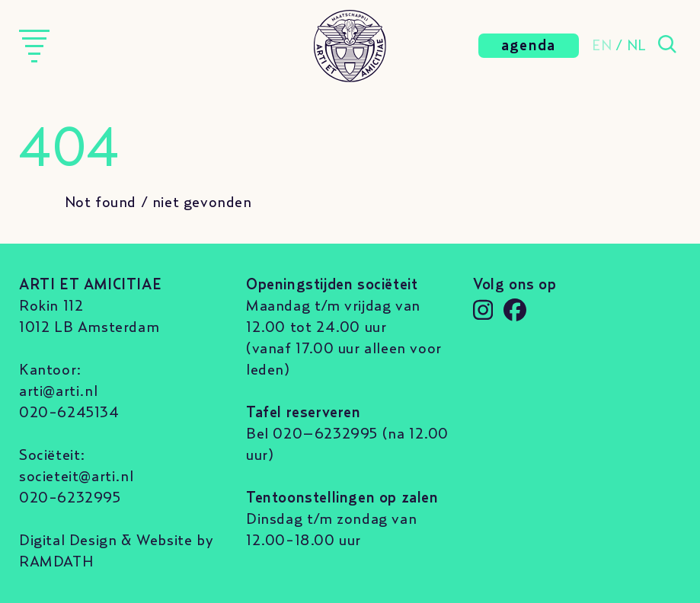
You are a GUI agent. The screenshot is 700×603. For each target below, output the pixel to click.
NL (637, 46)
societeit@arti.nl (76, 477)
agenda (529, 46)
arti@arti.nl (58, 391)
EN (602, 46)
